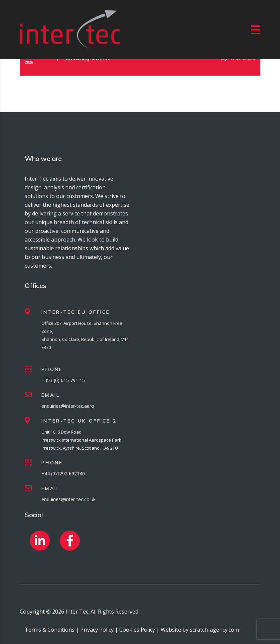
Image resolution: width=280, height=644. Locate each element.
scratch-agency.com (214, 630)
